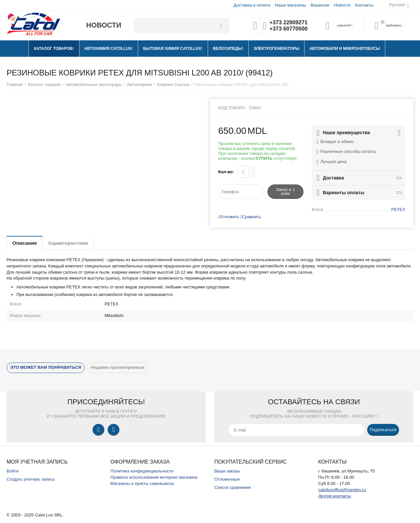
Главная (15, 84)
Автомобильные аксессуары (94, 84)
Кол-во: (226, 172)
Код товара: (232, 108)
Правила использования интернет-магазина (154, 477)
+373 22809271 (288, 22)
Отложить (229, 217)
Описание (26, 243)
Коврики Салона (173, 84)
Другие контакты (335, 496)
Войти (12, 471)
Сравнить (251, 217)
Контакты (364, 5)
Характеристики (73, 243)
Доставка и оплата (252, 5)
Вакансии (320, 5)
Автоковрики (139, 84)
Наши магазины (290, 5)
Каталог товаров (44, 84)
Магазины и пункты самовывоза (142, 483)
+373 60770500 (288, 29)
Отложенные (227, 479)
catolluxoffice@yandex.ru (342, 490)
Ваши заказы (227, 471)
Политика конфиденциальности (142, 471)
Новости (342, 5)
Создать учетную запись (31, 479)
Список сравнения (232, 487)
